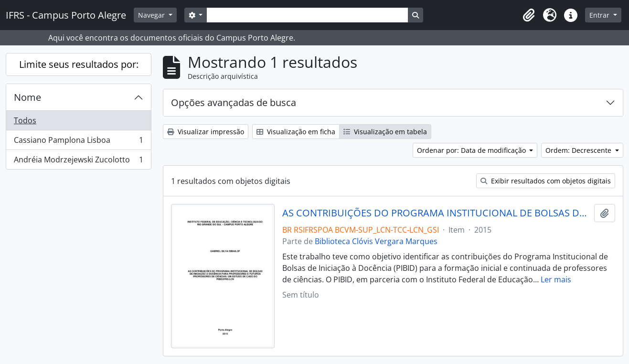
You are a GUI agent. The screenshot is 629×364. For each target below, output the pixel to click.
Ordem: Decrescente (579, 150)
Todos (25, 120)
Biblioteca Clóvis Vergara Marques (376, 241)
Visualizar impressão (206, 132)
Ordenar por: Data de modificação (472, 150)
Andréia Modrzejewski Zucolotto (78, 161)
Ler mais (556, 279)
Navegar (152, 15)
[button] (529, 15)
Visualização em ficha (296, 132)
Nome (27, 97)
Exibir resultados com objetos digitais (546, 181)
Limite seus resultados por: (79, 64)
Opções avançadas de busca (234, 102)
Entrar (600, 15)
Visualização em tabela (385, 132)
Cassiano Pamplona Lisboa (78, 142)
